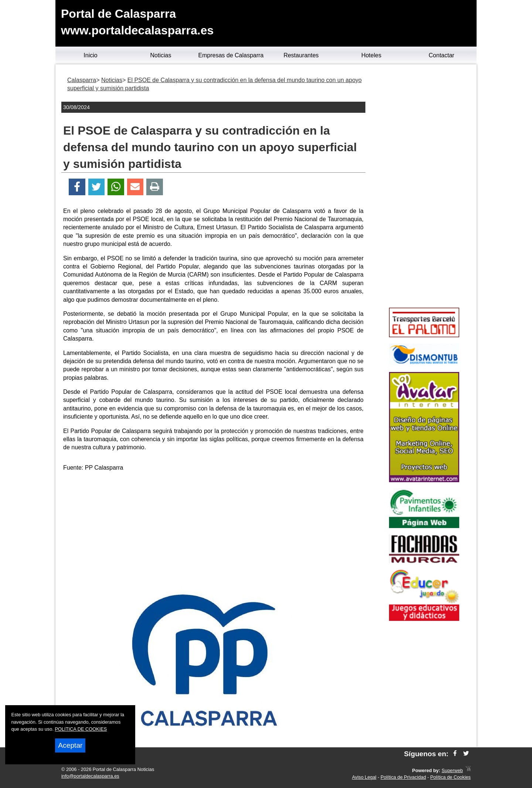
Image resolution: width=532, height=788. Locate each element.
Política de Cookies (450, 777)
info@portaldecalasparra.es (90, 776)
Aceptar (70, 745)
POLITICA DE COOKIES (81, 729)
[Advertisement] (214, 530)
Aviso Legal (364, 777)
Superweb (452, 770)
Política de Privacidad (403, 777)
